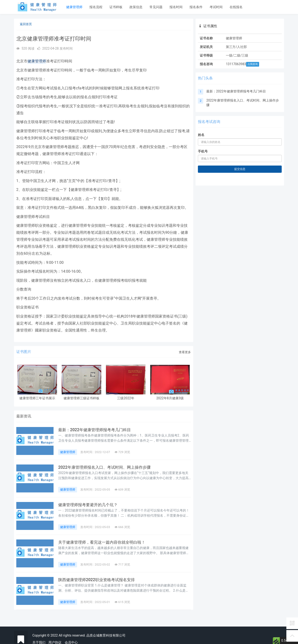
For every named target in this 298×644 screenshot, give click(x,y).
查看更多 (185, 352)
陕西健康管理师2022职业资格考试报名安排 (98, 580)
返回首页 (26, 24)
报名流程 (96, 7)
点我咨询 (253, 64)
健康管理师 (74, 7)
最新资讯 (24, 416)
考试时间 (216, 7)
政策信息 (136, 7)
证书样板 (116, 7)
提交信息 (240, 169)
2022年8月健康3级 (170, 398)
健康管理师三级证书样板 (81, 398)
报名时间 (176, 7)
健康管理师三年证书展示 (37, 398)
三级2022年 (126, 398)
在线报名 (236, 7)
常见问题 (156, 7)
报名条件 (196, 7)
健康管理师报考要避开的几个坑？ (90, 505)
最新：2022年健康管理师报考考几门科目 (96, 430)
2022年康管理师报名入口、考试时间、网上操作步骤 (107, 467)
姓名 (201, 135)
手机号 (203, 151)
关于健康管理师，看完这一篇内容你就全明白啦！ (104, 542)
